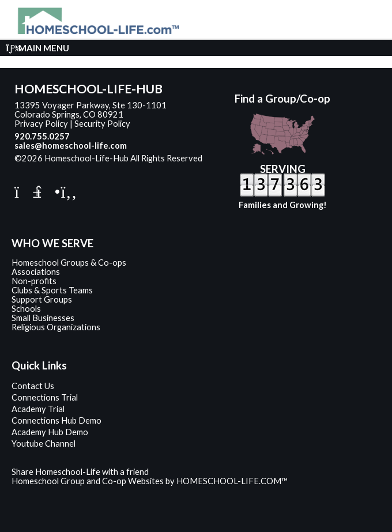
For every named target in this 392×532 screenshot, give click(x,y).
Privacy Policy (41, 124)
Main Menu (37, 48)
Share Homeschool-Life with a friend (80, 472)
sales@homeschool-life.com (71, 146)
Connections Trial (45, 397)
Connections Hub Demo (56, 420)
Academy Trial (38, 409)
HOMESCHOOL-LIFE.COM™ (232, 481)
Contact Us (33, 386)
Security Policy (102, 124)
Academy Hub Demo (50, 432)
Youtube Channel (44, 444)
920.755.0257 (42, 136)
